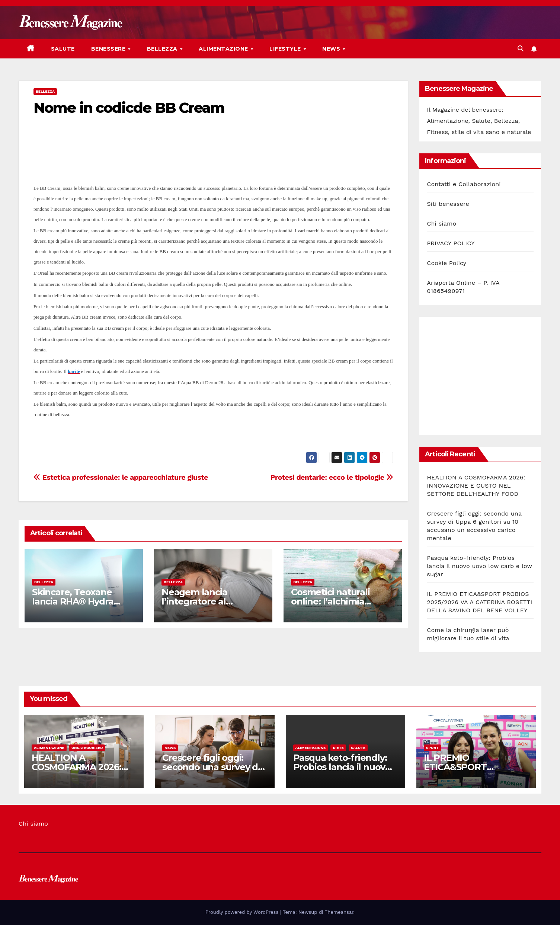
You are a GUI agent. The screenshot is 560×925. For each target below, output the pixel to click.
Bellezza (163, 49)
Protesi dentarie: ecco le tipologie (332, 477)
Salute (63, 49)
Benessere (109, 49)
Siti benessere (448, 204)
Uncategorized (87, 748)
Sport (432, 748)
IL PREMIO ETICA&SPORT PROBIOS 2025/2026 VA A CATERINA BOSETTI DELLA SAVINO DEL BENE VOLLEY (479, 602)
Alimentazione (224, 49)
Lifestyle (286, 49)
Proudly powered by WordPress (243, 912)
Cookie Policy (447, 263)
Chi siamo (441, 224)
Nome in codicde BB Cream (129, 108)
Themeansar (339, 912)
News (332, 49)
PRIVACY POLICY (451, 243)
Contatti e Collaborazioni (464, 184)
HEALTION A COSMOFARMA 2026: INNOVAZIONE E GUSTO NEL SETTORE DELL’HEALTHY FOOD (476, 486)
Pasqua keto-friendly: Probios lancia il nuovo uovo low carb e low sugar (479, 566)
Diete (338, 748)
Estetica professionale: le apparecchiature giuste (121, 477)
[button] (521, 49)
